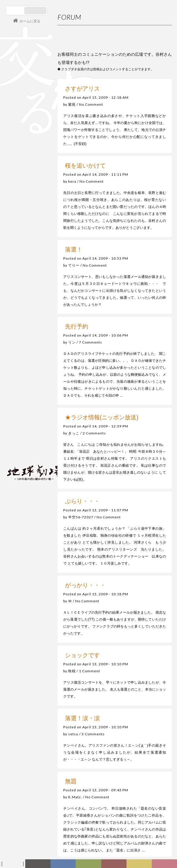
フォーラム (14, 864)
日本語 (16, 11)
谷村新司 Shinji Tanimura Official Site (35, 398)
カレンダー (116, 865)
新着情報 (40, 865)
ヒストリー (90, 865)
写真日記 (141, 865)
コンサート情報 (24, 433)
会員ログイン (25, 452)
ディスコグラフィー (63, 865)
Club (165, 864)
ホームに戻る (30, 21)
